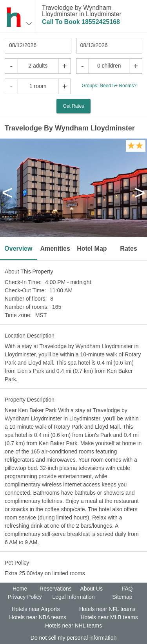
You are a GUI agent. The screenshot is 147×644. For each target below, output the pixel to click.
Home (20, 589)
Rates (129, 249)
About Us (91, 589)
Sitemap (122, 597)
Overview (18, 249)
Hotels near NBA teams (38, 617)
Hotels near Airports (36, 609)
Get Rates (73, 106)
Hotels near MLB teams (109, 617)
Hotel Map (92, 249)
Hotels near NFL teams (107, 609)
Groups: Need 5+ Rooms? (109, 86)
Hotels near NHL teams (73, 626)
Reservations (56, 589)
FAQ (127, 589)
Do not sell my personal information (73, 638)
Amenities (55, 249)
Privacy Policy (24, 597)
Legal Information (73, 597)
